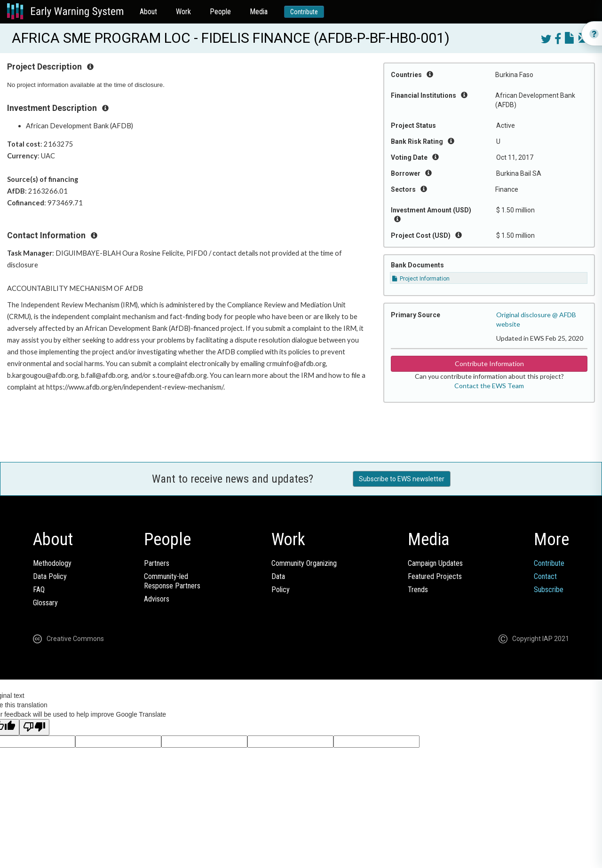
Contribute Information (489, 364)
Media (259, 12)
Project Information (421, 279)
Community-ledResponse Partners (172, 581)
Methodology (52, 563)
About (148, 12)
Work (183, 12)
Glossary (45, 603)
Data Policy (50, 576)
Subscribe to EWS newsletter (402, 479)
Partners (157, 563)
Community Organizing (304, 563)
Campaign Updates (435, 563)
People (220, 12)
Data (278, 576)
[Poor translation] (34, 727)
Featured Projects (435, 576)
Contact (545, 576)
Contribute (304, 12)
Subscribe (549, 590)
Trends (418, 590)
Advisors (157, 599)
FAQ (39, 590)
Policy (281, 590)
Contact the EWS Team (489, 386)
